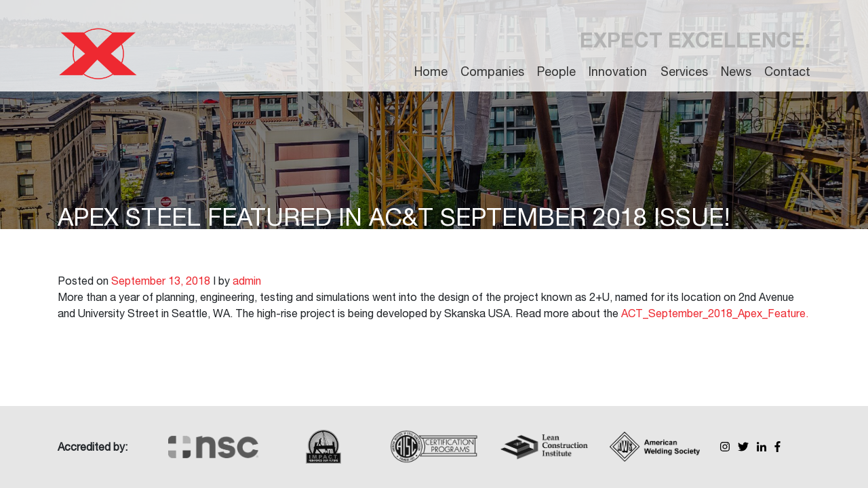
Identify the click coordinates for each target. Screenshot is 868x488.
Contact (787, 72)
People (556, 72)
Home (431, 72)
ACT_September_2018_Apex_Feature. (715, 313)
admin (247, 281)
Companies (492, 72)
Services (684, 72)
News (736, 72)
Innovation (618, 72)
